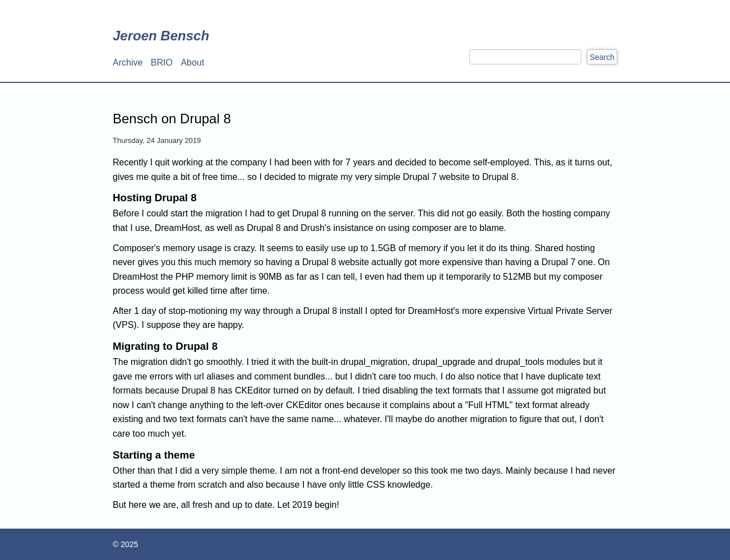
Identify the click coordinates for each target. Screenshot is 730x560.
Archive (128, 63)
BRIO (162, 63)
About (192, 63)
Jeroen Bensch (161, 36)
